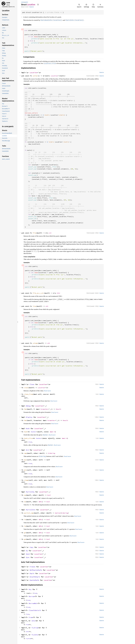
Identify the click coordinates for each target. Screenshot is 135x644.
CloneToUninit (35, 610)
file (34, 233)
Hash (28, 428)
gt (25, 533)
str (50, 233)
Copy (32, 547)
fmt (25, 409)
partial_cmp (29, 513)
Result (59, 409)
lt (25, 520)
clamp (26, 480)
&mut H (53, 432)
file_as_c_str (38, 293)
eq (25, 495)
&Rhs (40, 502)
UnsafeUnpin (35, 577)
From (31, 617)
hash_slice (28, 438)
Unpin (32, 573)
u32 (47, 306)
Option (58, 513)
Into (33, 621)
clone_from (28, 394)
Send (28, 554)
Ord (27, 450)
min (25, 470)
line (34, 306)
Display (29, 417)
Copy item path (38, 4)
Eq (27, 551)
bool (49, 495)
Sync (28, 557)
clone (26, 388)
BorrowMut (33, 603)
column (35, 343)
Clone (32, 384)
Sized (30, 442)
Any (30, 589)
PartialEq (30, 492)
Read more (47, 391)
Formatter (44, 409)
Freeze (32, 567)
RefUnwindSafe (36, 570)
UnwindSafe (34, 580)
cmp (25, 453)
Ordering (52, 453)
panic (26, 2)
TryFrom (35, 628)
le (25, 526)
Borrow (32, 596)
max (25, 460)
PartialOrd (31, 510)
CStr (59, 293)
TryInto (35, 635)
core (8, 3)
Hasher (34, 432)
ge (25, 539)
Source (32, 7)
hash (26, 432)
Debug (28, 406)
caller (35, 76)
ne (25, 502)
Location (33, 73)
